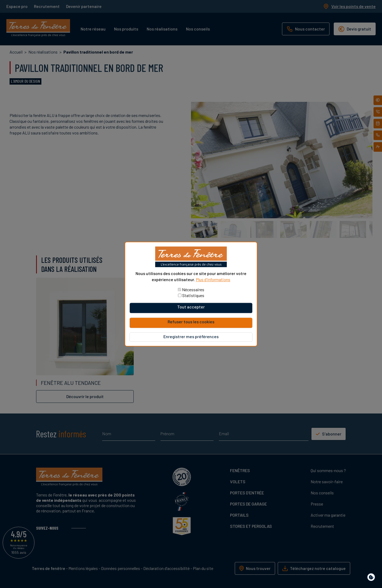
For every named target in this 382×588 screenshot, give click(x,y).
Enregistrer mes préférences (191, 336)
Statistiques (193, 295)
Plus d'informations (213, 279)
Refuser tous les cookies (191, 322)
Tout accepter (191, 307)
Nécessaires (193, 289)
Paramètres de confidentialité (372, 578)
